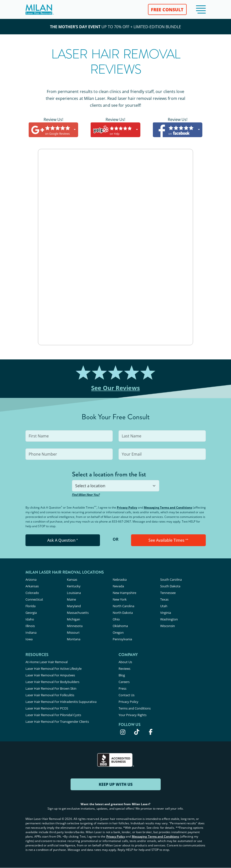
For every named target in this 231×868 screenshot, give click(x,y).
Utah (164, 606)
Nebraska (120, 579)
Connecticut (34, 599)
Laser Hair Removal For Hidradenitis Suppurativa (61, 702)
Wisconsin (168, 626)
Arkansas (32, 586)
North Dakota (123, 613)
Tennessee (168, 593)
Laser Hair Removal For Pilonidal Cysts (53, 715)
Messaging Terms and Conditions (168, 507)
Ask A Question (63, 540)
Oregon (118, 632)
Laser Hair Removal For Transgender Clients (57, 722)
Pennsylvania (122, 639)
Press (122, 688)
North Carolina (123, 606)
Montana (74, 639)
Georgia (31, 613)
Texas (164, 599)
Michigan (73, 619)
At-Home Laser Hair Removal (47, 662)
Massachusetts (78, 613)
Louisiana (74, 593)
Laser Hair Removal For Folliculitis (50, 695)
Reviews (124, 669)
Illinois (30, 626)
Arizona (31, 579)
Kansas (72, 579)
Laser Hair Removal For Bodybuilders (52, 682)
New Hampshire (124, 593)
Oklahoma (120, 626)
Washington (169, 619)
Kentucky (74, 586)
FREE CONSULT (167, 10)
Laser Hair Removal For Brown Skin (51, 688)
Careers (124, 682)
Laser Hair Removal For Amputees (50, 675)
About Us (125, 662)
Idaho (30, 619)
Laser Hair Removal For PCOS (47, 708)
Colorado (32, 593)
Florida (30, 606)
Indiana (31, 632)
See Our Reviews (115, 388)
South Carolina (171, 579)
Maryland (74, 606)
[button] (201, 9)
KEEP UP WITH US (116, 784)
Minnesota (75, 626)
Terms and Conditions (135, 708)
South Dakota (170, 586)
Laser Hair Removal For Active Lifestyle (54, 669)
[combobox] (116, 486)
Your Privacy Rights (133, 715)
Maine (71, 599)
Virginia (166, 613)
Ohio (116, 619)
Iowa (29, 639)
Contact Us (127, 695)
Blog (122, 675)
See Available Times (168, 540)
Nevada (118, 586)
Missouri (73, 632)
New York (120, 599)
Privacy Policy (127, 507)
